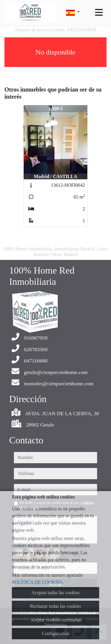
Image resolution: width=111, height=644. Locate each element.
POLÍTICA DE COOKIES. (38, 582)
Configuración (55, 633)
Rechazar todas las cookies (56, 606)
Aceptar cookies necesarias (55, 620)
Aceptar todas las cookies (55, 593)
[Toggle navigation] (99, 12)
